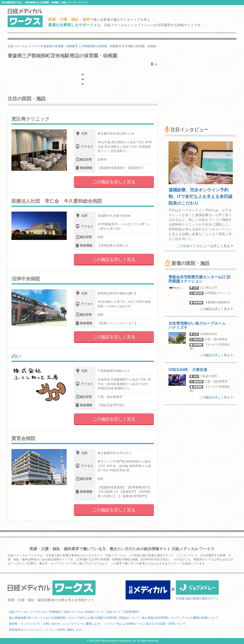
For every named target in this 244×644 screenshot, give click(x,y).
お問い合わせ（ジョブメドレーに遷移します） (73, 624)
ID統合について (129, 618)
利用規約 (55, 612)
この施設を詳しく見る (114, 182)
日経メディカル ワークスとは (28, 612)
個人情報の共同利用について (160, 618)
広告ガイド (114, 612)
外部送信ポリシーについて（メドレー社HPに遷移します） (47, 630)
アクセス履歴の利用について (200, 618)
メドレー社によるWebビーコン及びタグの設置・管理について (146, 624)
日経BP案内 (131, 612)
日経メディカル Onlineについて (84, 612)
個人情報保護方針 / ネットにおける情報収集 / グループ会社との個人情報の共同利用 (63, 618)
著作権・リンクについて (25, 624)
